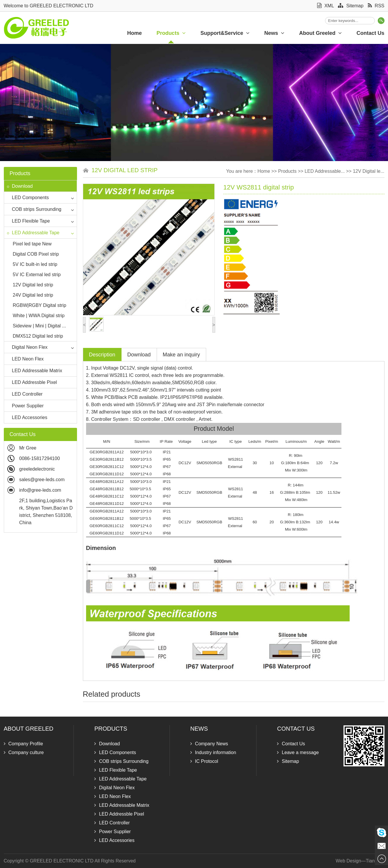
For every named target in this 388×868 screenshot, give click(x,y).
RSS (376, 6)
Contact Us (296, 729)
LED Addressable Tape (33, 233)
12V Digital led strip (33, 285)
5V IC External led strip (37, 275)
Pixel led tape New (32, 244)
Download (20, 186)
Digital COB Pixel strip (36, 254)
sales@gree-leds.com (42, 480)
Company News (209, 744)
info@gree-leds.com (40, 490)
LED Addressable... (325, 171)
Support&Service (225, 33)
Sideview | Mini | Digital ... (40, 326)
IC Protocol (204, 761)
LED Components (28, 198)
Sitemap (351, 6)
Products (171, 33)
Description (102, 355)
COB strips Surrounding (34, 209)
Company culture (24, 752)
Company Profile (23, 744)
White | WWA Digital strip (39, 316)
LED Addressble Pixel (32, 382)
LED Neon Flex (25, 359)
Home (134, 33)
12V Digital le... (369, 171)
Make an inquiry (181, 355)
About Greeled (320, 33)
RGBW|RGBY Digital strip (40, 305)
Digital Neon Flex (27, 347)
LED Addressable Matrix (35, 371)
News (274, 33)
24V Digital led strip (33, 295)
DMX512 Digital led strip (38, 336)
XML (325, 6)
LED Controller (25, 394)
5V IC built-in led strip (35, 264)
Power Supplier (25, 406)
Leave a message (298, 752)
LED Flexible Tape (29, 221)
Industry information (213, 752)
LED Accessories (27, 417)
